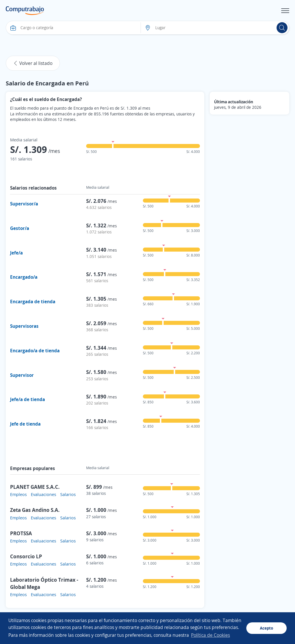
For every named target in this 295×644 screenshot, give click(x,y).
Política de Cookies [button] (210, 635)
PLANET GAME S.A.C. (35, 487)
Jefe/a (16, 253)
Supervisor (22, 375)
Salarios (68, 494)
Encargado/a (24, 277)
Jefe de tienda (25, 424)
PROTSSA (21, 533)
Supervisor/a (24, 204)
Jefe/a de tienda (28, 399)
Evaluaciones (44, 494)
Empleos (18, 494)
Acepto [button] (266, 628)
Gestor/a (20, 228)
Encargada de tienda (33, 302)
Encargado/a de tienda (35, 351)
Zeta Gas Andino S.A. (35, 510)
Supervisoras (24, 326)
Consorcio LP (26, 556)
